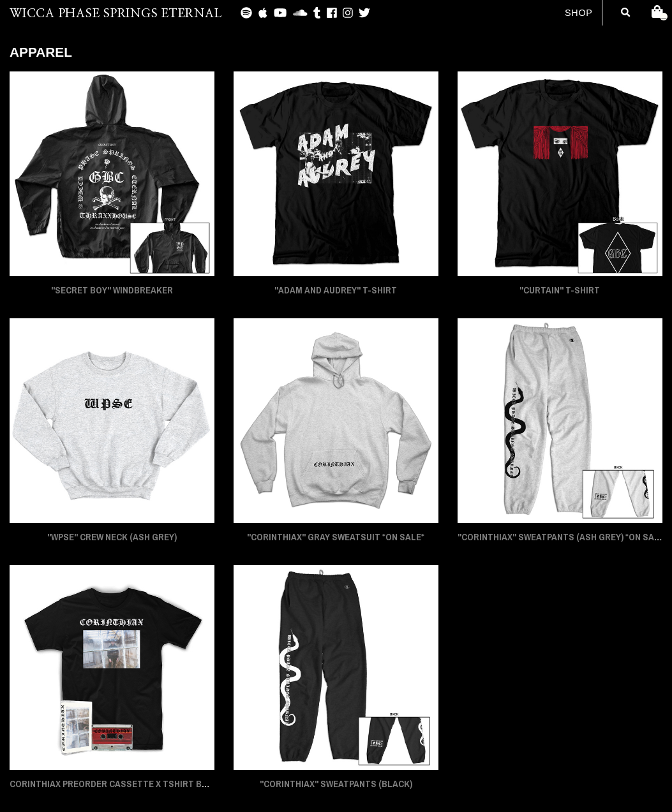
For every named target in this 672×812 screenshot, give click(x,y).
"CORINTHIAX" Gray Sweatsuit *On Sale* (336, 537)
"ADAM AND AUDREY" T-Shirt (336, 290)
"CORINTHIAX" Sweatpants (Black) (336, 784)
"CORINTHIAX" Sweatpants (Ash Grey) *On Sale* (563, 537)
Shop (579, 13)
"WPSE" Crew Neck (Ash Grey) (112, 537)
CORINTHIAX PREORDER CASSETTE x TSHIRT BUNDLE (119, 784)
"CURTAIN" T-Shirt (560, 290)
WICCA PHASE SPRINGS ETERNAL (116, 14)
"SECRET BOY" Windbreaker (112, 290)
